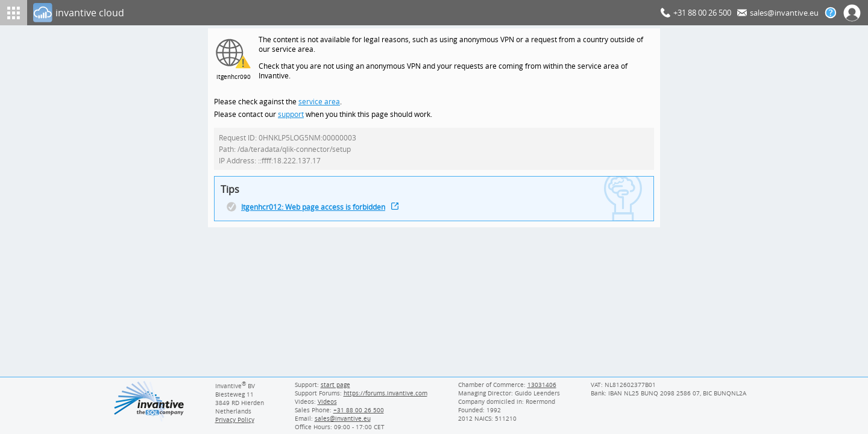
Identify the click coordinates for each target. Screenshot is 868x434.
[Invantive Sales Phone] (357, 410)
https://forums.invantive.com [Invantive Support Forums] (386, 393)
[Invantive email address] (341, 418)
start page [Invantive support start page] (336, 385)
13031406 (542, 385)
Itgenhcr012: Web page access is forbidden (315, 212)
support (291, 117)
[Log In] (344, 13)
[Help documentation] (831, 13)
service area (318, 104)
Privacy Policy (235, 420)
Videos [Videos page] (327, 401)
